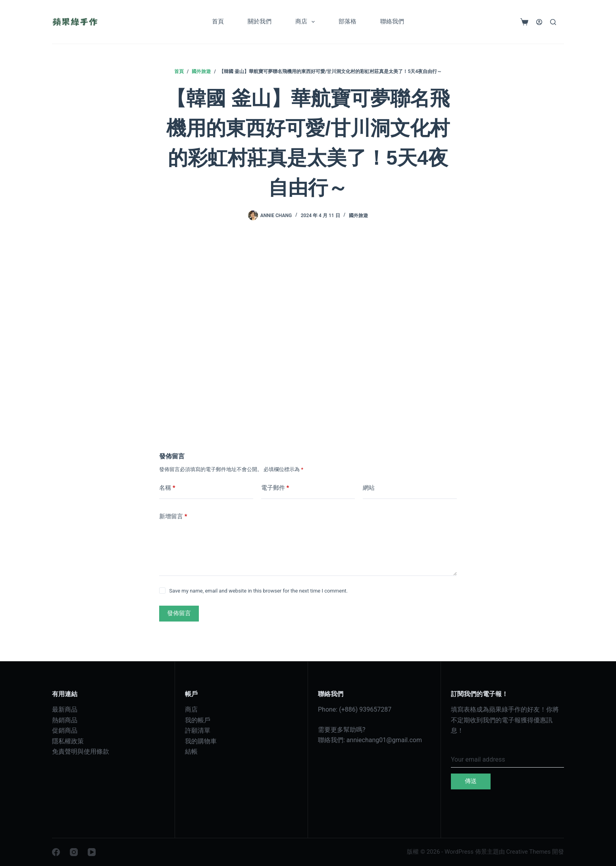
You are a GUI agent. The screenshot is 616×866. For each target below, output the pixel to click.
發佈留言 (179, 613)
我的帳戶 (198, 720)
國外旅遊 (358, 216)
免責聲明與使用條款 (81, 751)
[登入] (539, 22)
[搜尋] (553, 22)
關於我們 (260, 21)
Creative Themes (528, 852)
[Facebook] (56, 852)
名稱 (167, 488)
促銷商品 (65, 730)
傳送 (471, 781)
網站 (369, 488)
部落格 (347, 21)
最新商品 (65, 709)
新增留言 (173, 517)
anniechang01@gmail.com (384, 740)
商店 (307, 22)
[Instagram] (74, 852)
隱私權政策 (68, 741)
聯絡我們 (392, 21)
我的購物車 (201, 741)
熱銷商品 (65, 720)
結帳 (191, 751)
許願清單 (198, 730)
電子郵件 (275, 488)
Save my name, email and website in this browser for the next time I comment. (258, 591)
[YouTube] (92, 852)
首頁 (218, 21)
